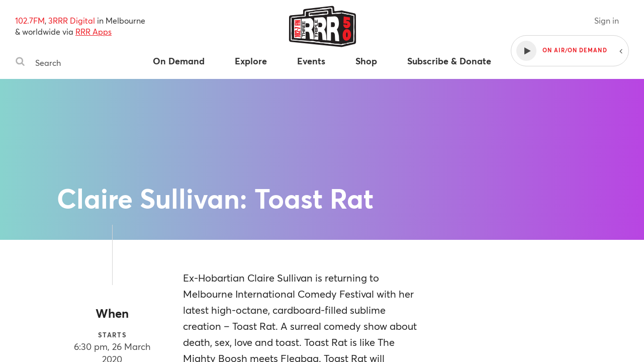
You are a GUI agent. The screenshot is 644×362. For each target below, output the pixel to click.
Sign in (607, 20)
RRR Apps (94, 31)
